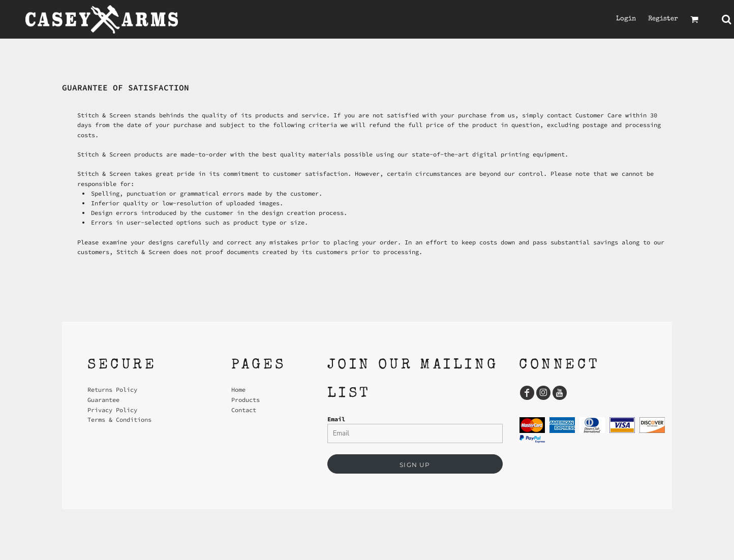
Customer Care (599, 115)
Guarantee (103, 400)
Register (663, 19)
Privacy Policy (112, 410)
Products (246, 400)
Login (626, 19)
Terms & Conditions (119, 419)
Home (238, 390)
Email (336, 419)
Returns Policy (112, 390)
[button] (694, 19)
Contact (244, 410)
